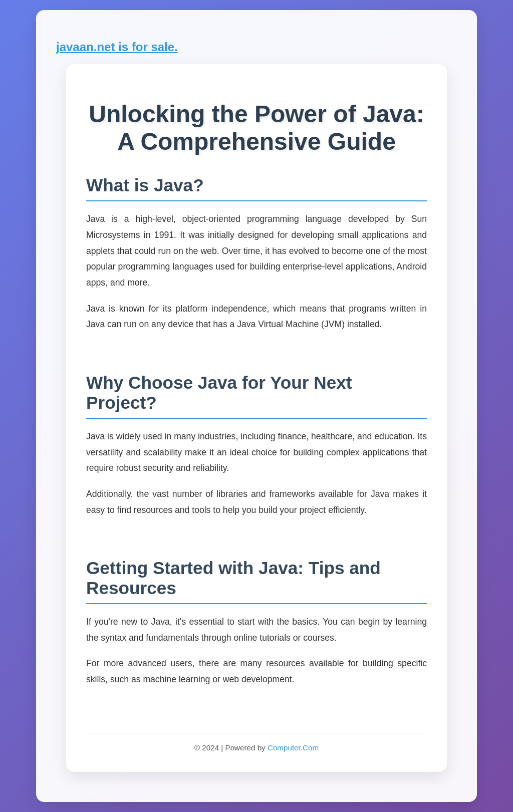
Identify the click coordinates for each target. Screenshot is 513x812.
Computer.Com (293, 748)
